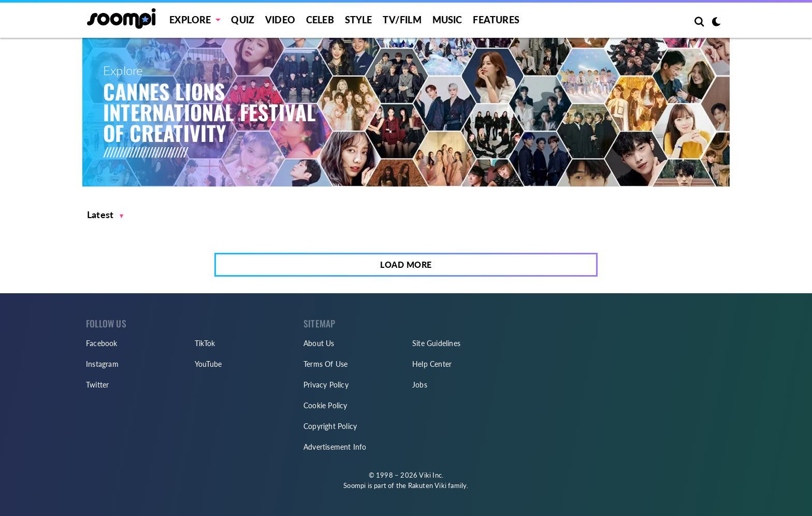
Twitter (97, 385)
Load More (406, 264)
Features (496, 20)
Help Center (432, 364)
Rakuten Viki (427, 485)
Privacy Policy (326, 385)
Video (280, 20)
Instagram (102, 364)
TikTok (205, 343)
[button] (105, 215)
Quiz (243, 20)
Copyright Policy (330, 426)
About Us (319, 343)
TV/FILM (402, 20)
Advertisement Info (335, 447)
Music (447, 20)
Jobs (420, 385)
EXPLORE (190, 20)
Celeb (320, 20)
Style (359, 20)
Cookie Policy (325, 405)
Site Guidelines (436, 343)
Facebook (102, 343)
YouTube (208, 364)
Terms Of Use (325, 364)
